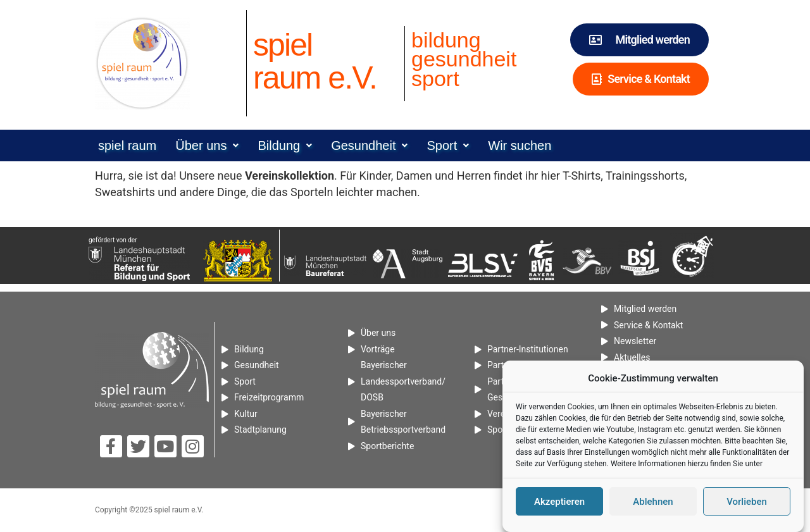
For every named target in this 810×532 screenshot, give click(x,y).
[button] (207, 145)
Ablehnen (653, 505)
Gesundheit (369, 145)
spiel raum (127, 145)
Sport (448, 145)
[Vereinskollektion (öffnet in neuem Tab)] (290, 176)
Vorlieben (747, 505)
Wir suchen (520, 145)
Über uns (207, 145)
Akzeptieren (559, 505)
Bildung (285, 145)
